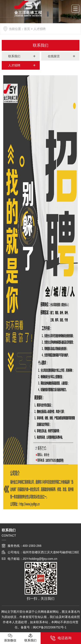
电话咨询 (61, 638)
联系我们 (41, 45)
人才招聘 (14, 65)
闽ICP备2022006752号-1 (50, 627)
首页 (27, 29)
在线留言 (54, 56)
